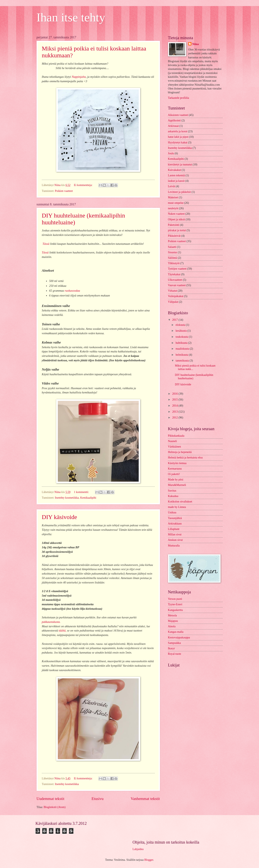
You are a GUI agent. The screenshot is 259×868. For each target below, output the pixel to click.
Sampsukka (174, 643)
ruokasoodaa (72, 291)
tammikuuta (182, 361)
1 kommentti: (82, 492)
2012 (175, 418)
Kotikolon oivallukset (180, 502)
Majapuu (173, 621)
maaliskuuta (183, 349)
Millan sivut (175, 534)
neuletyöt (173, 208)
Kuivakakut (174, 170)
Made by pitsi (176, 480)
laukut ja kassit (176, 181)
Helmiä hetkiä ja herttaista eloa (185, 458)
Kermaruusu (175, 469)
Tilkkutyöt (174, 263)
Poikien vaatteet (64, 191)
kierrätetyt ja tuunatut (180, 164)
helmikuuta (182, 355)
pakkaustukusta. (51, 622)
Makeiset (173, 197)
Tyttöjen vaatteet (177, 269)
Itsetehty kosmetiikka (67, 498)
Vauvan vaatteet (177, 285)
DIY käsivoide (60, 517)
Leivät (172, 186)
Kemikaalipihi (88, 498)
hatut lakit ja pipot (178, 137)
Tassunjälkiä (175, 518)
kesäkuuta (181, 331)
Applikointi (174, 120)
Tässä (46, 244)
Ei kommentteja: (84, 185)
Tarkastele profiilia (179, 98)
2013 (175, 412)
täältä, (62, 631)
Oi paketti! (174, 474)
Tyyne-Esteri (175, 604)
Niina (196, 44)
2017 (175, 320)
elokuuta (181, 325)
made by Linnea (177, 507)
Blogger (149, 860)
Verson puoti (175, 599)
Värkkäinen (174, 447)
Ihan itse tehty (71, 17)
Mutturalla (174, 546)
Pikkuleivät (174, 236)
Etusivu (98, 799)
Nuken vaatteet (176, 214)
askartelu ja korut (178, 131)
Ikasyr (171, 648)
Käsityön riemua (177, 463)
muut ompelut (176, 203)
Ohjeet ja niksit (177, 219)
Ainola (172, 626)
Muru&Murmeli (177, 485)
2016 (175, 394)
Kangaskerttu (175, 610)
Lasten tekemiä (177, 175)
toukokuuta (182, 337)
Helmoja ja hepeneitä (180, 452)
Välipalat (173, 302)
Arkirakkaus (175, 524)
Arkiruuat (173, 126)
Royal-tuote (175, 654)
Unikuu (172, 512)
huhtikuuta (182, 343)
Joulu (171, 153)
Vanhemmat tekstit (145, 799)
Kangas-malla (176, 632)
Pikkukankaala (176, 436)
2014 (175, 406)
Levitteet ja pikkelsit (179, 192)
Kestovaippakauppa (179, 637)
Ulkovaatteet (175, 280)
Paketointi (174, 225)
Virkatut (173, 291)
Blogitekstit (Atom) (55, 807)
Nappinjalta (79, 77)
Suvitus (172, 491)
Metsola (172, 615)
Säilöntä (173, 258)
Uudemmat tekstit (51, 799)
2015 (175, 400)
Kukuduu (173, 496)
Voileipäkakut (176, 296)
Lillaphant (174, 529)
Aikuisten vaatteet (178, 115)
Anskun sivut (175, 540)
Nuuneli (172, 441)
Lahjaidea (138, 849)
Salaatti (172, 247)
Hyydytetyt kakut (178, 142)
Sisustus (173, 252)
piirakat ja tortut (177, 230)
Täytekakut (174, 274)
